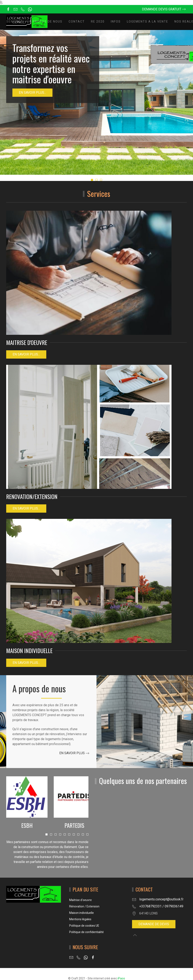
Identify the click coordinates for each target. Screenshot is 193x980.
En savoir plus (72, 753)
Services (15, 22)
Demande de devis (154, 924)
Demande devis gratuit (162, 9)
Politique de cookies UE (84, 926)
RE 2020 (98, 22)
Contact (77, 22)
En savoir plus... (32, 93)
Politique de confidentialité (86, 932)
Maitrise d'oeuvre (80, 900)
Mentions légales (80, 919)
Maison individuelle (82, 913)
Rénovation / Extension (84, 906)
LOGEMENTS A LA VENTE (148, 22)
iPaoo (121, 978)
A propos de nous (46, 22)
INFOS (116, 22)
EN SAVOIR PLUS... (26, 508)
